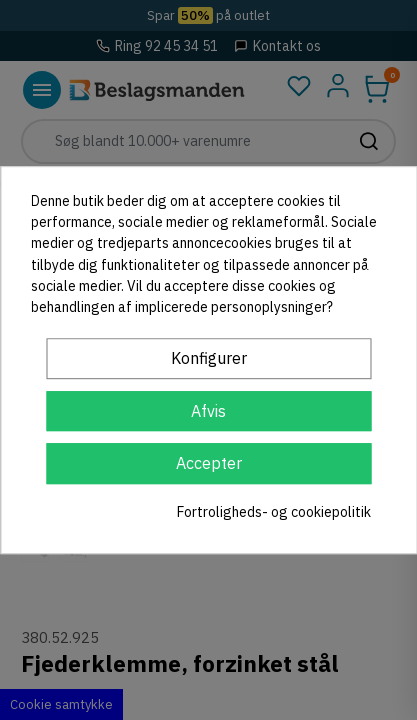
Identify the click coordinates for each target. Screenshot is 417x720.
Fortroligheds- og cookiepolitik (274, 512)
